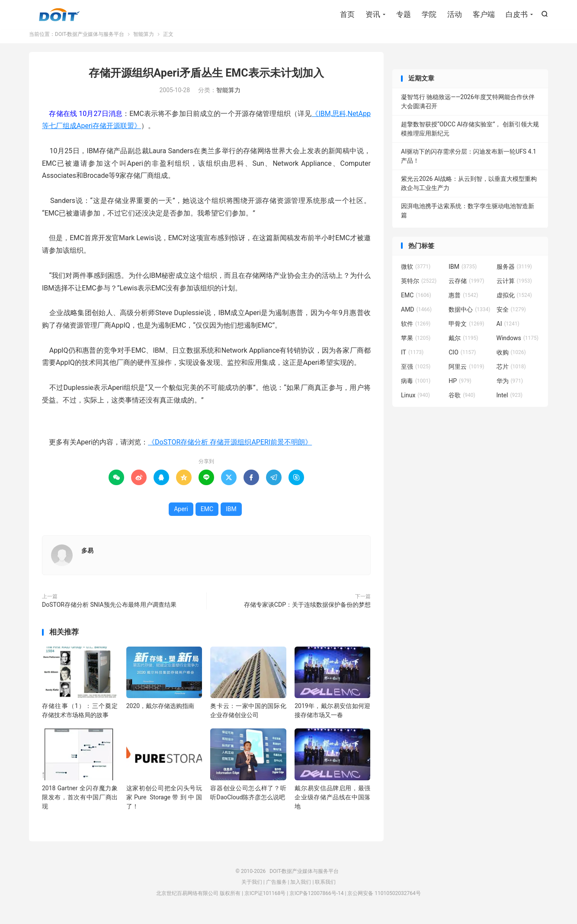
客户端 (484, 15)
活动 (455, 15)
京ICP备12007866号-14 (316, 900)
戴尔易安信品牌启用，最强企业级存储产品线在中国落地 (332, 804)
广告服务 (276, 889)
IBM (231, 515)
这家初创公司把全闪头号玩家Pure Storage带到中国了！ (164, 804)
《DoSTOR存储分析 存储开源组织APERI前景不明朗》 (230, 449)
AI (508, 330)
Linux (415, 402)
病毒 (416, 387)
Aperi (181, 515)
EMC (207, 515)
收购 (511, 359)
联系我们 (325, 889)
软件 (416, 330)
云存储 (466, 287)
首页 (347, 15)
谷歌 (462, 402)
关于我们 (252, 889)
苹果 (416, 344)
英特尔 (419, 287)
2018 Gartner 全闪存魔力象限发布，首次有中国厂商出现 (80, 804)
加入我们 (301, 889)
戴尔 (463, 344)
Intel (510, 402)
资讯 (373, 15)
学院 (429, 15)
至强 (416, 373)
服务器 (514, 273)
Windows (518, 344)
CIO (462, 359)
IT (412, 359)
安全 (511, 316)
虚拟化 (514, 302)
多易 (87, 557)
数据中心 (469, 316)
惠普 (463, 302)
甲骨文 (466, 330)
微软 (416, 273)
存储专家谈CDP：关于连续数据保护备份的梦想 (307, 611)
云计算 (514, 287)
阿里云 (466, 373)
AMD (416, 316)
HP (460, 387)
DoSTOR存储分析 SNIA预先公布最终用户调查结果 (109, 611)
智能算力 (144, 41)
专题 (404, 15)
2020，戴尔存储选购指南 (160, 712)
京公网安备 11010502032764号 (384, 900)
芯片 (511, 373)
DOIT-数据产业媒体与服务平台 (59, 16)
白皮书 (517, 15)
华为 (510, 387)
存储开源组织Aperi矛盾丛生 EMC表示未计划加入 (206, 79)
